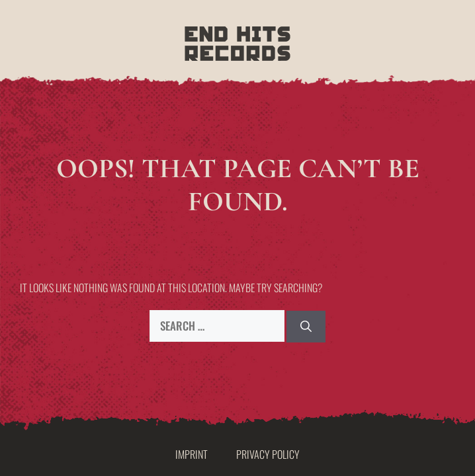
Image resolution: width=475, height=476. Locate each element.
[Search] (306, 327)
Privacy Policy (268, 454)
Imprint (192, 454)
